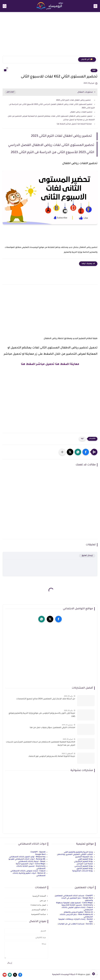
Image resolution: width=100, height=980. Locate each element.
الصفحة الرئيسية (39, 896)
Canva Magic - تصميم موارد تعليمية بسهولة (74, 903)
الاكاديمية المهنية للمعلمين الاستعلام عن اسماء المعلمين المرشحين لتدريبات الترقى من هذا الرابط (41, 744)
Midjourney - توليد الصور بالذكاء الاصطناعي (27, 857)
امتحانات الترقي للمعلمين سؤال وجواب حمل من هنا (52, 728)
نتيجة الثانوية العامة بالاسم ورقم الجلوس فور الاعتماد (52, 756)
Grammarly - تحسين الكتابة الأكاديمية (77, 905)
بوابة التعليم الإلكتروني (83, 862)
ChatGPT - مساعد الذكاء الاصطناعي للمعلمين (74, 896)
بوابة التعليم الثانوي (85, 869)
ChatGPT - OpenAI (38, 852)
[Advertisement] (50, 36)
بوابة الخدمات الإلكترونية (83, 871)
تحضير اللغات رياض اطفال (81, 112)
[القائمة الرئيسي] (95, 6)
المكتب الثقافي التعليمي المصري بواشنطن (75, 855)
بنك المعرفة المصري (84, 857)
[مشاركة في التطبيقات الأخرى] (62, 452)
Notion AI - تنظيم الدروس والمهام (78, 912)
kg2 (94, 70)
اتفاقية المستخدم (39, 910)
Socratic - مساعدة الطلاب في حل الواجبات (75, 924)
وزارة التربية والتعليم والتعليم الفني (78, 852)
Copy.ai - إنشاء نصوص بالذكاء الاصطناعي (28, 871)
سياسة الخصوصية (39, 914)
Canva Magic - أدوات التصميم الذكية (31, 864)
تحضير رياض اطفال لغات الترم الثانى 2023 (74, 100)
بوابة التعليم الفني (85, 859)
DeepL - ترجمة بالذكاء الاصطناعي (32, 862)
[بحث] (5, 6)
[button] (86, 452)
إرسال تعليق (87, 556)
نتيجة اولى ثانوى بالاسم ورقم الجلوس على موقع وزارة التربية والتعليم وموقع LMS (42, 715)
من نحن (43, 900)
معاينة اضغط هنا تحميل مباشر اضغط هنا (74, 124)
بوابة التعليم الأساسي (84, 866)
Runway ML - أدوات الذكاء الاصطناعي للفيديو (27, 859)
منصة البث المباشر (85, 864)
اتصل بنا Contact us (38, 905)
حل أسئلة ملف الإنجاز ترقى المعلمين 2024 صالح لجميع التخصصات (46, 699)
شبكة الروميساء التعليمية (64, 975)
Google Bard (40, 855)
